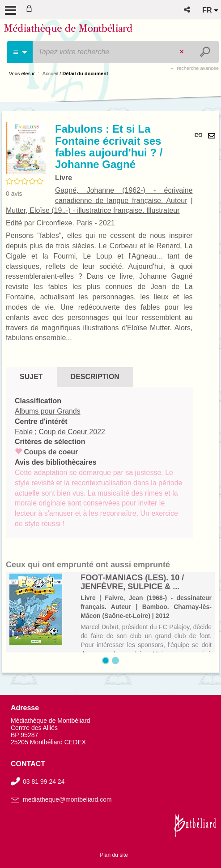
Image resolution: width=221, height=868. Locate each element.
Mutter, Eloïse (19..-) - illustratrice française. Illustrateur (93, 210)
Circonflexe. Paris (64, 223)
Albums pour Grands (48, 411)
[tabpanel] (99, 463)
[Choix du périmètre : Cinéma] (20, 52)
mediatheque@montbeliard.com (67, 799)
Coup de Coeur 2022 (72, 432)
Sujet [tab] (31, 377)
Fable (24, 432)
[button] (188, 10)
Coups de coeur (51, 452)
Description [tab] (95, 377)
